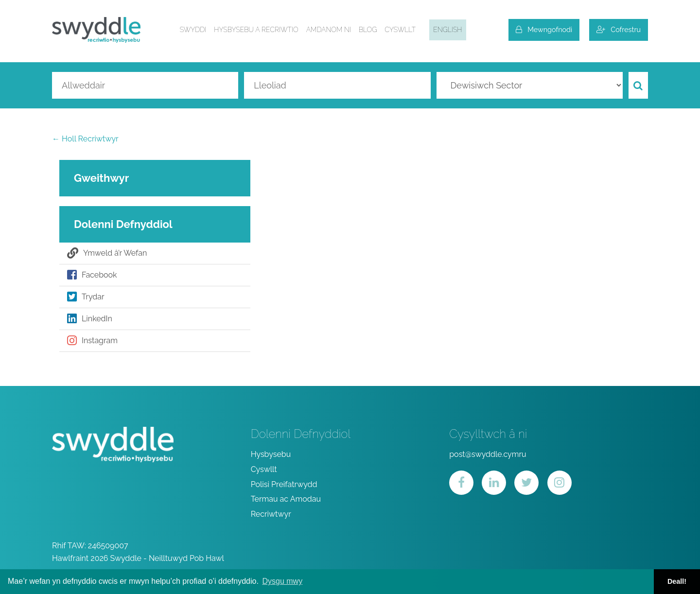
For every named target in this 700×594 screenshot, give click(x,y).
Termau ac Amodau (286, 499)
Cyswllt (400, 30)
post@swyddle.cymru (488, 454)
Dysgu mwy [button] (282, 581)
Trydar (86, 297)
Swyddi (193, 30)
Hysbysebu (271, 454)
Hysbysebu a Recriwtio (256, 30)
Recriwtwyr (271, 514)
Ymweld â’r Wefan (107, 253)
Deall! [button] (677, 581)
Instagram (92, 341)
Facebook (92, 275)
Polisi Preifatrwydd (284, 484)
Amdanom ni (329, 30)
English (447, 30)
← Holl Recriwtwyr (85, 139)
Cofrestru (619, 29)
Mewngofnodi (544, 29)
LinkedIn (90, 319)
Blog (368, 30)
